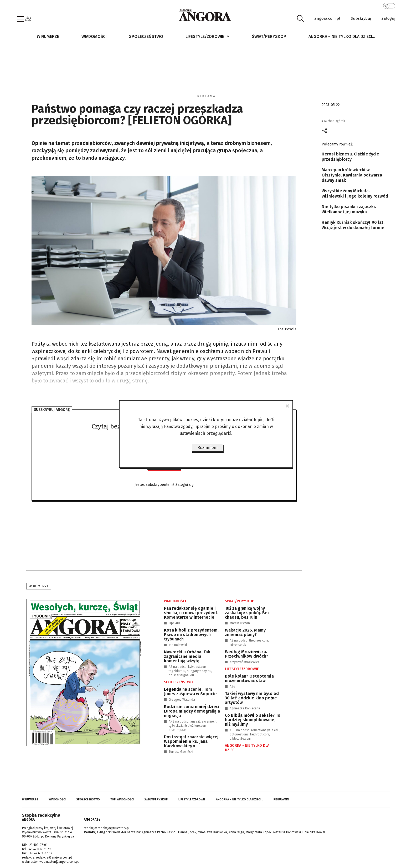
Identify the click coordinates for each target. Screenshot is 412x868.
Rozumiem (207, 448)
